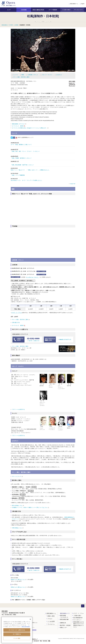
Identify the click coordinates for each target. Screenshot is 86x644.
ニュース (15, 75)
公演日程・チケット (33, 75)
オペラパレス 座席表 (18, 126)
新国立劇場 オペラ (65, 613)
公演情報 (24, 10)
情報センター (64, 627)
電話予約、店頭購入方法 (34, 341)
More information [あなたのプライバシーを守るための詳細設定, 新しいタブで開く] (26, 627)
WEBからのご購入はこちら (19, 580)
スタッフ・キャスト (47, 75)
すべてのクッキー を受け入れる (17, 630)
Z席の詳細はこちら (17, 528)
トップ (9, 10)
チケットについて (78, 10)
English (83, 4)
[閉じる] (30, 619)
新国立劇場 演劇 (64, 619)
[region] (17, 630)
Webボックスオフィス (65, 339)
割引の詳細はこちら (17, 505)
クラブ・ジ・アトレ (17, 313)
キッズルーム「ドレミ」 (33, 277)
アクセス (50, 619)
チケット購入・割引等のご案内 (21, 77)
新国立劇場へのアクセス (18, 124)
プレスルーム (51, 624)
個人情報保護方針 (78, 618)
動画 (23, 75)
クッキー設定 (17, 638)
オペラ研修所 (53, 10)
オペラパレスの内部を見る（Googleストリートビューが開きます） (29, 128)
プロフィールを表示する (18, 409)
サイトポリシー (77, 620)
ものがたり (59, 75)
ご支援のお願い (66, 10)
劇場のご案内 (51, 616)
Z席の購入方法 (16, 322)
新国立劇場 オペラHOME (7, 25)
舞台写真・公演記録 (65, 625)
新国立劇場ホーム (74, 4)
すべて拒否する (17, 634)
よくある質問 (51, 621)
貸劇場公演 (63, 623)
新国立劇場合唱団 (38, 10)
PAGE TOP (73, 184)
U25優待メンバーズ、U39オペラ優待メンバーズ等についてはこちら (30, 507)
